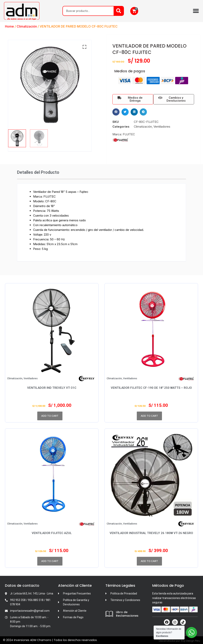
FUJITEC (129, 134)
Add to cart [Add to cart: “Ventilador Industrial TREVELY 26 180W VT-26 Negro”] (149, 561)
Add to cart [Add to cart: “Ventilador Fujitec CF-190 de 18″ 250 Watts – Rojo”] (149, 416)
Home (9, 26)
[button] (116, 112)
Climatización (27, 26)
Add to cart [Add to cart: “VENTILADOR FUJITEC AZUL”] (50, 561)
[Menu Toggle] (196, 11)
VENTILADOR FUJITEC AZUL (52, 533)
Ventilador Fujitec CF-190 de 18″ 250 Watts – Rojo (151, 388)
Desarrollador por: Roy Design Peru (179, 641)
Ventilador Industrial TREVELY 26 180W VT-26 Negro (151, 533)
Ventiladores (162, 127)
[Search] (119, 11)
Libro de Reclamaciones (127, 614)
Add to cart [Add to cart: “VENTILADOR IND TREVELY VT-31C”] (50, 416)
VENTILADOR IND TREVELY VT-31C (52, 388)
